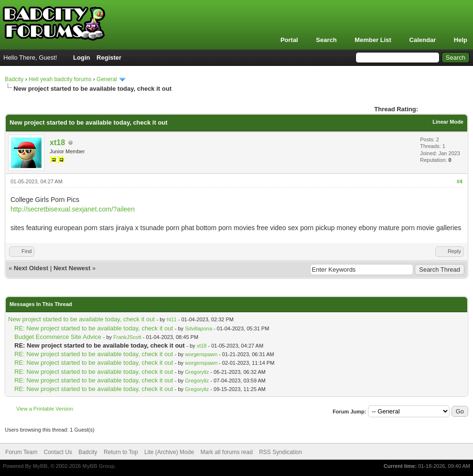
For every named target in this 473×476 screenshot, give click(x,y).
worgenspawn (201, 354)
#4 (460, 181)
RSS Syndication (280, 452)
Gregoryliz (197, 372)
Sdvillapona (199, 328)
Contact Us (58, 452)
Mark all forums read (226, 452)
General (107, 79)
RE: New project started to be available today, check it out (94, 328)
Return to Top (121, 452)
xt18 (57, 143)
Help (461, 40)
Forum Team (21, 452)
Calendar (423, 40)
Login (81, 58)
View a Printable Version (45, 409)
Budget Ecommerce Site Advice (58, 337)
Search (326, 40)
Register (109, 58)
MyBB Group (98, 466)
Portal (289, 40)
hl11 (172, 319)
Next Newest (72, 268)
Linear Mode (448, 122)
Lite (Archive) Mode (169, 452)
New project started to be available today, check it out (81, 319)
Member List (373, 40)
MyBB (40, 466)
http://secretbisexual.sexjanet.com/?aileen (73, 209)
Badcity (14, 79)
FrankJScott (127, 337)
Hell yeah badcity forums (60, 79)
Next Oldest (31, 268)
